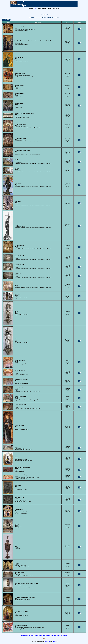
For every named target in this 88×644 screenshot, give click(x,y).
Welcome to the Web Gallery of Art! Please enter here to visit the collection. (44, 636)
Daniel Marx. (55, 641)
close (35, 8)
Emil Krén (47, 641)
